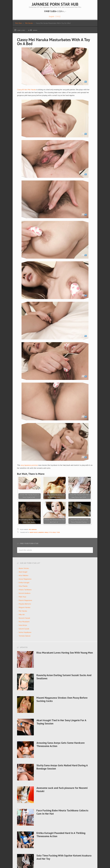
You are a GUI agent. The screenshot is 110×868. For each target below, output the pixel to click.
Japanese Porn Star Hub (55, 4)
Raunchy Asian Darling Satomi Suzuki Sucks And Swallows (64, 677)
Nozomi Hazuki (24, 618)
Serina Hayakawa (25, 632)
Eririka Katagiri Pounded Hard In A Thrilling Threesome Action (61, 835)
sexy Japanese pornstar (29, 465)
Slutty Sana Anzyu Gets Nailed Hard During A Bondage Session (62, 767)
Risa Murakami (24, 622)
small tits (48, 532)
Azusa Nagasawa (25, 579)
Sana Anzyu (23, 625)
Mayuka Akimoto (25, 604)
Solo (54, 532)
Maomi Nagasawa (25, 600)
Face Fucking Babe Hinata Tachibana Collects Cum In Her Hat (62, 812)
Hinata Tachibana (25, 590)
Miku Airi (22, 614)
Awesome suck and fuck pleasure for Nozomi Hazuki (62, 789)
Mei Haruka (33, 529)
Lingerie (41, 532)
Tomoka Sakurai (24, 636)
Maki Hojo (22, 597)
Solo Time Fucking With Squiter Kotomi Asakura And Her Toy (64, 857)
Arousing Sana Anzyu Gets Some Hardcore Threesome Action (61, 744)
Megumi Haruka (24, 607)
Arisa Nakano (23, 575)
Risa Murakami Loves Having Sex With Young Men (65, 653)
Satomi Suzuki (24, 629)
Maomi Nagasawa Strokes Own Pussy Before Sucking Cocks (62, 699)
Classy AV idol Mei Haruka (27, 90)
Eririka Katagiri (24, 582)
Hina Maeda (23, 586)
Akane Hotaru (24, 568)
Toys (58, 532)
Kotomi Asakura (24, 593)
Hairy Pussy (34, 532)
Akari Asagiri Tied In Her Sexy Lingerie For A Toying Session (61, 722)
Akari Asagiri (23, 572)
